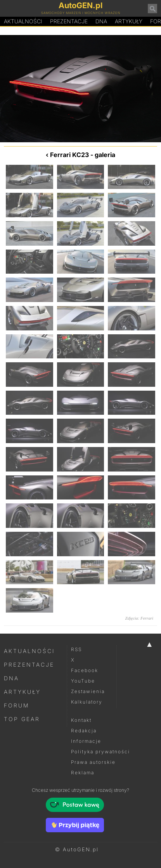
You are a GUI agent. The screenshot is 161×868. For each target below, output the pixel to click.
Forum (17, 705)
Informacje (86, 741)
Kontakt (81, 720)
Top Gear (22, 719)
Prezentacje (69, 21)
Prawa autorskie (93, 762)
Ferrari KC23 (69, 155)
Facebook (85, 670)
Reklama (83, 773)
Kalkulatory (87, 702)
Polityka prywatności (100, 752)
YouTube (83, 681)
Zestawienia (88, 691)
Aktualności (23, 21)
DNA (11, 678)
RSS (76, 649)
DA (101, 21)
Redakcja (84, 731)
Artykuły (129, 21)
